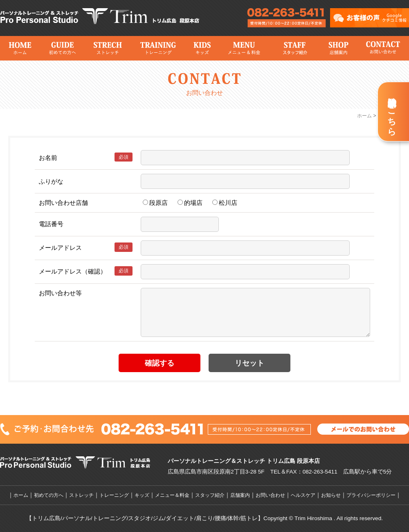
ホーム (20, 48)
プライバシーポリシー (371, 495)
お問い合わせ (382, 48)
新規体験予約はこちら (392, 112)
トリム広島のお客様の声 (370, 18)
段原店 (155, 203)
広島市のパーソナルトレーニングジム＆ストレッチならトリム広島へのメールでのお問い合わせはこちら (287, 18)
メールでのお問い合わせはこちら (363, 429)
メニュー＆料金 (244, 48)
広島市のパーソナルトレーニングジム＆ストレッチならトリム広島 (102, 16)
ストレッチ (107, 48)
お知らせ (331, 495)
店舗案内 (338, 48)
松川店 (225, 203)
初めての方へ (62, 48)
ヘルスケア (303, 495)
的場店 (190, 203)
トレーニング (158, 48)
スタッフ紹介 (294, 48)
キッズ (202, 48)
